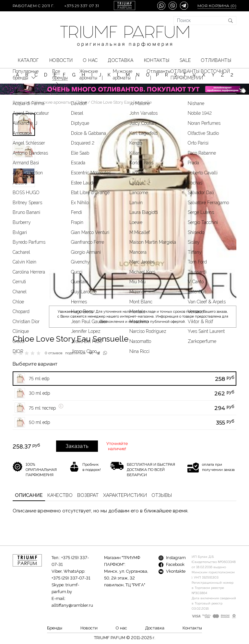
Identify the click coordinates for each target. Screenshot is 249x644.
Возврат (88, 495)
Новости (61, 60)
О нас (90, 60)
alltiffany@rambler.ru (72, 605)
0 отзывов (54, 353)
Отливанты (216, 60)
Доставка (121, 60)
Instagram (172, 558)
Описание (29, 495)
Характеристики (125, 495)
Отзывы (162, 495)
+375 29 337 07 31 (82, 6)
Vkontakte (172, 571)
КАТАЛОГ (28, 60)
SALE (185, 60)
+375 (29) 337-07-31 (71, 578)
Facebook (172, 564)
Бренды (55, 628)
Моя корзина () (217, 6)
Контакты (157, 60)
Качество (60, 495)
